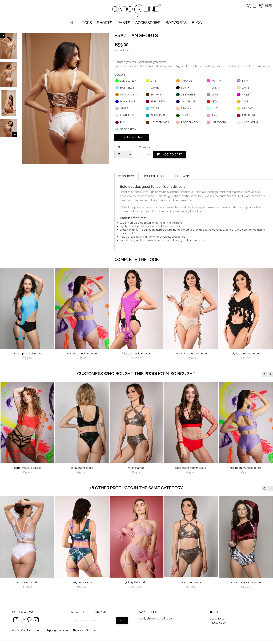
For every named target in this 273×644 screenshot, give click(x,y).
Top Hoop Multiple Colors (82, 354)
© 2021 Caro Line (22, 630)
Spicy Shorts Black (82, 468)
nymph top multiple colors (191, 354)
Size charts (182, 176)
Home (39, 630)
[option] (27, 315)
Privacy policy (218, 623)
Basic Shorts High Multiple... (191, 468)
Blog (197, 23)
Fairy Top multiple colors (137, 354)
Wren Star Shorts (191, 582)
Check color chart (132, 137)
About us (78, 630)
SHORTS (105, 23)
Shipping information (58, 630)
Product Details (154, 176)
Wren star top (136, 468)
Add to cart (169, 155)
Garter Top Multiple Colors (27, 354)
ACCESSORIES (148, 23)
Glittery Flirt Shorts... (136, 582)
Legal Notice (217, 619)
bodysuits (176, 23)
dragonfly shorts (82, 582)
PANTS (124, 23)
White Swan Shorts (27, 582)
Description (127, 176)
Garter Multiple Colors (27, 468)
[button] (264, 374)
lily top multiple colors (246, 354)
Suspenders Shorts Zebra (246, 582)
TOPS (87, 23)
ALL (73, 23)
